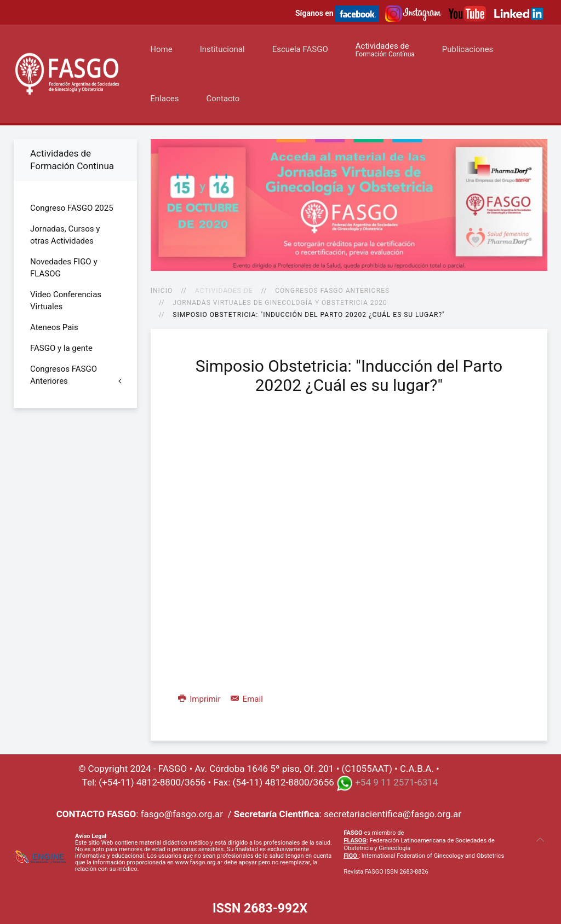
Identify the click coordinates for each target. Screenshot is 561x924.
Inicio (162, 291)
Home (161, 49)
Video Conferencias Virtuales (66, 301)
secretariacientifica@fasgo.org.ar (393, 814)
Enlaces (164, 99)
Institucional (222, 49)
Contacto (223, 99)
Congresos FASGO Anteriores (332, 291)
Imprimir (200, 699)
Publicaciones (468, 49)
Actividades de (385, 50)
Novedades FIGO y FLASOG (64, 268)
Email (247, 699)
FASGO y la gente (61, 348)
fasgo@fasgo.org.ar (182, 814)
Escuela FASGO (300, 49)
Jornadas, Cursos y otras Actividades (65, 235)
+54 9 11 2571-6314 (396, 783)
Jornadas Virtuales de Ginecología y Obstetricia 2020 (280, 303)
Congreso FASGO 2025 (72, 208)
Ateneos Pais (54, 327)
